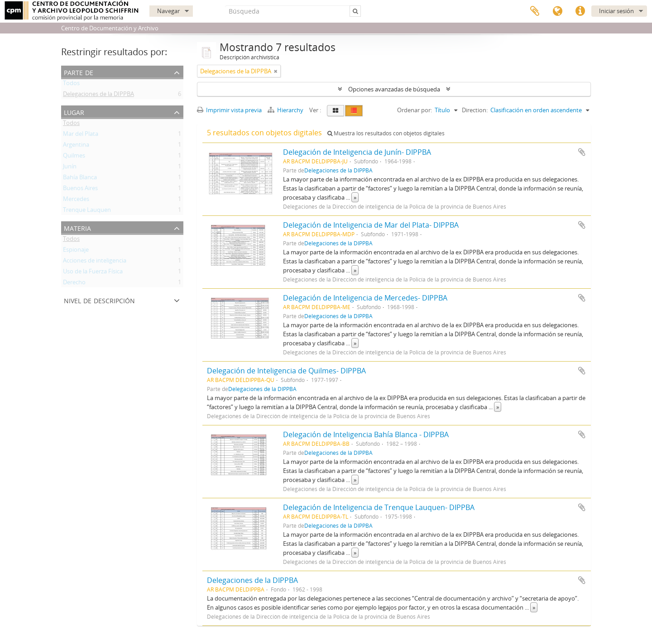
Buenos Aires (80, 190)
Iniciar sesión (616, 11)
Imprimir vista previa (229, 110)
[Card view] (336, 111)
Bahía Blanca (80, 179)
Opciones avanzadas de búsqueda (394, 89)
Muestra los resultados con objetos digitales (386, 133)
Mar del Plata (81, 135)
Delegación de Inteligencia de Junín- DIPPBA (357, 152)
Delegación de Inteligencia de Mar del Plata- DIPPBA (371, 225)
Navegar (168, 11)
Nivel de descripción (99, 300)
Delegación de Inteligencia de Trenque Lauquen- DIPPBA (379, 507)
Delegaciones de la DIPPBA (98, 95)
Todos (71, 85)
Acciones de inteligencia (95, 262)
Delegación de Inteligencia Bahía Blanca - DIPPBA (366, 434)
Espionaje (76, 251)
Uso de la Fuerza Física (93, 273)
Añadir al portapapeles (582, 152)
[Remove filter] (276, 71)
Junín (70, 168)
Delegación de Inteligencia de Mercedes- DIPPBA (365, 298)
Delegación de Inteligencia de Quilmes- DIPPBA (286, 371)
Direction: (475, 110)
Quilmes (74, 157)
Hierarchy (286, 110)
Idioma (557, 11)
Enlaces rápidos (580, 11)
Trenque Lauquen (87, 211)
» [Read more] (355, 197)
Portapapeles (535, 11)
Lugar (74, 112)
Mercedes (76, 200)
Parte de (79, 72)
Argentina (76, 146)
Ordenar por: (415, 110)
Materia (77, 227)
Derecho (74, 284)
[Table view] (354, 111)
